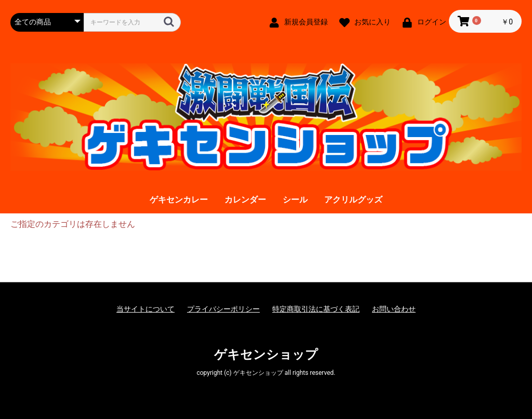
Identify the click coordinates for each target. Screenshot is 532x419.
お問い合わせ (394, 309)
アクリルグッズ (353, 200)
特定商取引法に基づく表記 (316, 309)
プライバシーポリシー (223, 309)
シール (295, 200)
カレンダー (245, 200)
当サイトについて (145, 309)
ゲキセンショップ (266, 355)
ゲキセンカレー (179, 200)
